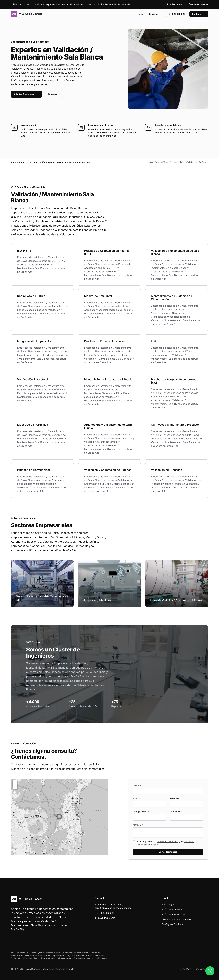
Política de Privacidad (168, 841)
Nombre (138, 785)
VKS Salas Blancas (27, 14)
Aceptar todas (174, 4)
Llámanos (54, 94)
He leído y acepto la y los (166, 843)
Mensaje (138, 825)
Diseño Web (184, 969)
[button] (59, 817)
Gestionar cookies (199, 4)
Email (136, 798)
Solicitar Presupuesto (26, 94)
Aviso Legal (168, 904)
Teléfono (175, 798)
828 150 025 (177, 14)
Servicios (155, 14)
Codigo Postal (141, 812)
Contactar (199, 14)
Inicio (141, 14)
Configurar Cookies (172, 924)
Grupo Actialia (200, 969)
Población (176, 812)
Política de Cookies (172, 909)
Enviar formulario (168, 852)
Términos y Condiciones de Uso (179, 919)
